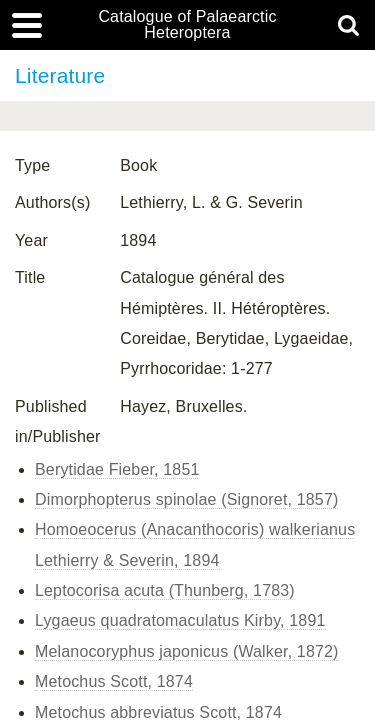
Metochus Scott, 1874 (114, 681)
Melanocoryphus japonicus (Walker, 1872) (187, 651)
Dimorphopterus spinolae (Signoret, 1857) (186, 499)
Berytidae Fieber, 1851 (117, 469)
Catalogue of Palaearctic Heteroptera (187, 25)
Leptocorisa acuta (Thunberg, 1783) (165, 590)
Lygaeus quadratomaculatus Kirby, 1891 (180, 620)
